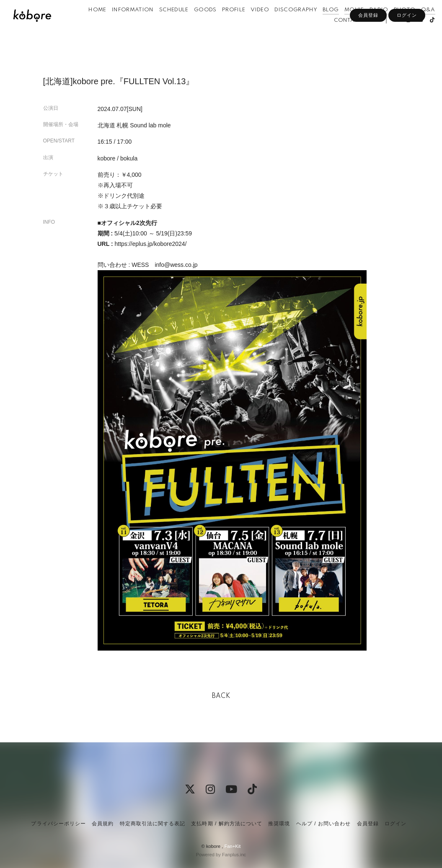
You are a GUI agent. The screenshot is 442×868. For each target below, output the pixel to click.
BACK (221, 696)
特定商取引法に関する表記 (153, 824)
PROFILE (243, 25)
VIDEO (269, 25)
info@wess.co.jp (176, 265)
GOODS (215, 25)
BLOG (340, 25)
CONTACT (338, 35)
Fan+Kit (233, 846)
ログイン (407, 49)
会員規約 (103, 824)
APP (363, 35)
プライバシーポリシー (58, 824)
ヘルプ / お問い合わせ (323, 824)
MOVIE (363, 25)
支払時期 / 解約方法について (227, 824)
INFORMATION (142, 25)
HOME (107, 25)
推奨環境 (279, 824)
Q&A (311, 35)
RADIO (388, 25)
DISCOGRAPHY (305, 25)
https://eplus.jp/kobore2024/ (150, 244)
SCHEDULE (183, 25)
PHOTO (414, 25)
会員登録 (368, 49)
